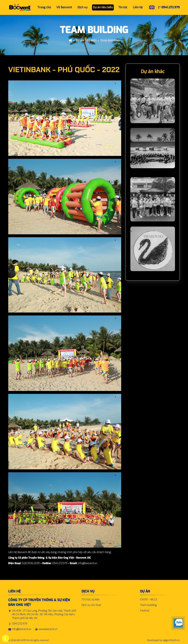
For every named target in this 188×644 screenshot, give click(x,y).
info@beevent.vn (22, 629)
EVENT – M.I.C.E (149, 600)
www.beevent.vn (48, 629)
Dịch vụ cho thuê (91, 605)
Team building (110, 41)
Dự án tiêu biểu (86, 41)
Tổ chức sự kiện (91, 600)
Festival (145, 611)
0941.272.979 (169, 7)
